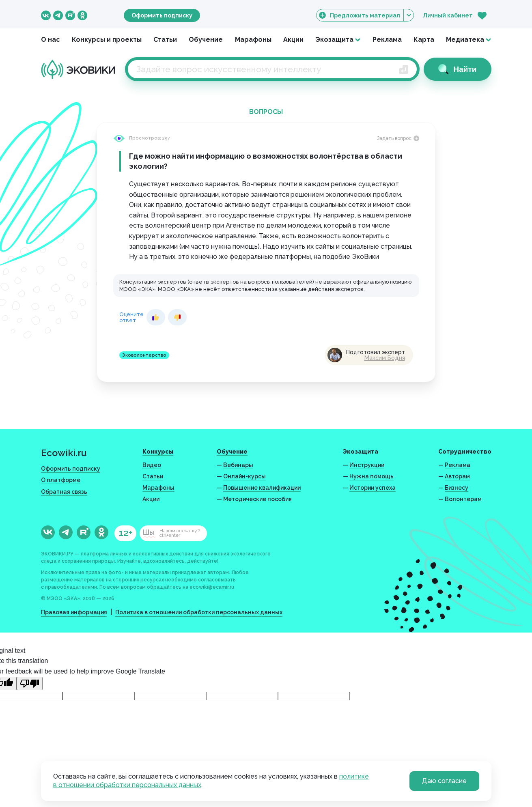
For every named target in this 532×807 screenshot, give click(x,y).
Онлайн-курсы (244, 476)
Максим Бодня (385, 358)
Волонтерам (463, 499)
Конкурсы (158, 452)
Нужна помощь (372, 476)
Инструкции (367, 465)
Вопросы (266, 112)
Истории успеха (373, 488)
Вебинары (238, 465)
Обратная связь (64, 492)
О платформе (61, 480)
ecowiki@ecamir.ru (212, 587)
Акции (293, 40)
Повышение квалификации (262, 488)
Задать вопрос (398, 138)
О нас (51, 40)
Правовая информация (74, 612)
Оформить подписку (162, 15)
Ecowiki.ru (64, 453)
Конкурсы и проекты (107, 40)
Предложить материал (365, 15)
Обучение (206, 40)
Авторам (457, 476)
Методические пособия (257, 499)
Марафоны (253, 40)
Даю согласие (444, 781)
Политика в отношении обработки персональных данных (199, 612)
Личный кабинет (448, 15)
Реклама (387, 40)
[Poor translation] (30, 683)
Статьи (165, 40)
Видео (152, 465)
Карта (424, 40)
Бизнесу (457, 488)
